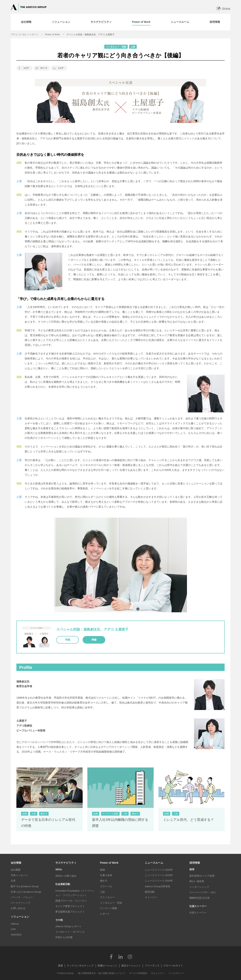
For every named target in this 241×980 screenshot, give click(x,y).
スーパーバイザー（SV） (203, 892)
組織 (102, 870)
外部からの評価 (64, 937)
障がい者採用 (197, 881)
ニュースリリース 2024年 (159, 881)
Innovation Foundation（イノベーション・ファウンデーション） (75, 893)
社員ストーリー (198, 913)
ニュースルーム (154, 863)
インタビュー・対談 (111, 903)
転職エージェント (108, 966)
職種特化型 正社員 (200, 898)
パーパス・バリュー (22, 897)
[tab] (26, 22)
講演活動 (150, 892)
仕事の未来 (106, 875)
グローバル (106, 886)
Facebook (111, 957)
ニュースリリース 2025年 (159, 875)
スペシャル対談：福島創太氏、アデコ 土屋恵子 (90, 35)
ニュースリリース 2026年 (159, 870)
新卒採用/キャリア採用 (202, 876)
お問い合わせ (18, 908)
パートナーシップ (21, 903)
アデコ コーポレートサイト (25, 35)
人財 (102, 892)
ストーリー (151, 897)
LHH (13, 929)
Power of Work (52, 35)
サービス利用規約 (138, 973)
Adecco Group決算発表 (157, 886)
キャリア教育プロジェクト (70, 906)
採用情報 (195, 863)
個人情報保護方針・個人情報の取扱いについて (102, 973)
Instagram (130, 957)
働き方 (104, 881)
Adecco (15, 924)
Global (226, 9)
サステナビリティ (66, 863)
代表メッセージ (19, 875)
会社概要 (16, 870)
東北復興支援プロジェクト (70, 912)
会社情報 (16, 863)
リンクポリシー (176, 973)
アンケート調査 (109, 908)
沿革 (13, 881)
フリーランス (152, 966)
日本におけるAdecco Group (26, 892)
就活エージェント (131, 966)
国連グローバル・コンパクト (71, 901)
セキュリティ (158, 973)
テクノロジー (107, 897)
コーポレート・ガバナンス (70, 932)
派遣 (60, 966)
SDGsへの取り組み (66, 876)
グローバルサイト (173, 966)
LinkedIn (120, 957)
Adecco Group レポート (68, 926)
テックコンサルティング (80, 966)
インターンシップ (199, 887)
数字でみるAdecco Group (25, 886)
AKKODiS (16, 935)
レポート (105, 914)
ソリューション (20, 917)
